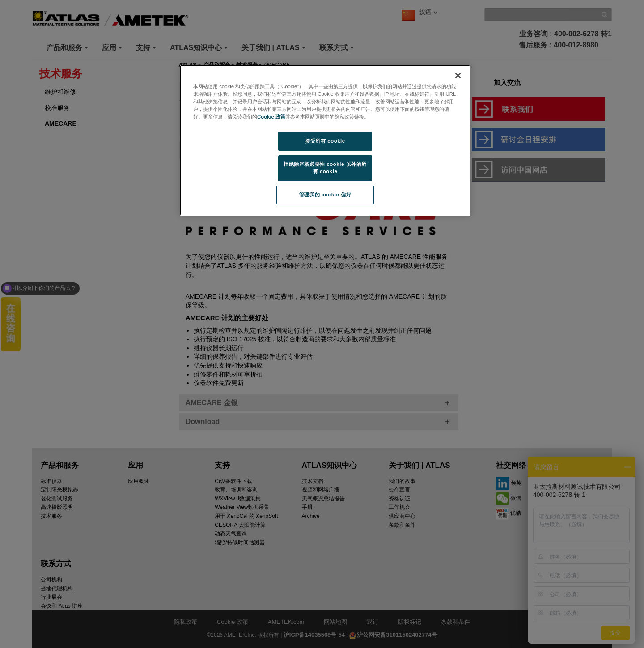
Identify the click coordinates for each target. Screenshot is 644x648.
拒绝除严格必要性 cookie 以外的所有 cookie (325, 168)
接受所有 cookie (325, 141)
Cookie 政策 (271, 117)
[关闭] (458, 76)
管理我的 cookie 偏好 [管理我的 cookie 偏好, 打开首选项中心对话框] (325, 195)
